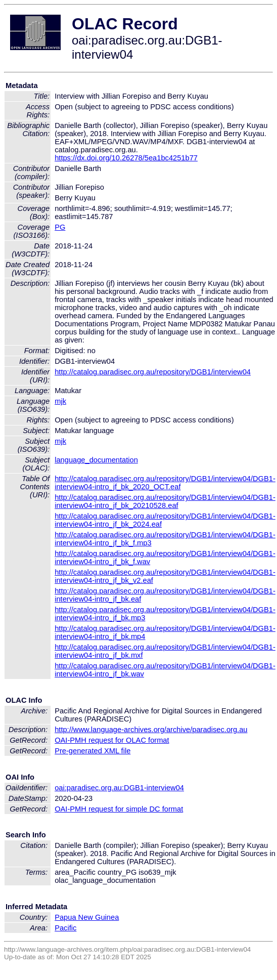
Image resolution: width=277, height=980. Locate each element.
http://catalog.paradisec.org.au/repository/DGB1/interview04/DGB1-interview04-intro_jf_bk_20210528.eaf (165, 501)
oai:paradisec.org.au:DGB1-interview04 (119, 788)
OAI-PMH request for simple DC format (119, 809)
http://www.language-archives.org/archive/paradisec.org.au (151, 730)
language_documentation (96, 460)
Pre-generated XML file (93, 751)
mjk (60, 401)
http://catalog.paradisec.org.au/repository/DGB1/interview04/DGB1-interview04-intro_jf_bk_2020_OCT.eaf (165, 483)
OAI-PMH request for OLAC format (112, 740)
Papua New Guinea (87, 917)
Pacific (65, 928)
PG (60, 227)
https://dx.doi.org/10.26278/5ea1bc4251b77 (126, 158)
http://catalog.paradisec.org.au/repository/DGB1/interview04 (153, 372)
